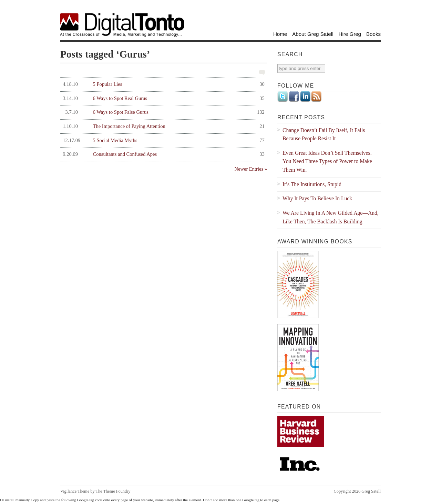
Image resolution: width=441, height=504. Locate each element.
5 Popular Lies (162, 84)
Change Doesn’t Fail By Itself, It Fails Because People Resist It (324, 134)
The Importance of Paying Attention (162, 126)
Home (280, 34)
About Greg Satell (313, 34)
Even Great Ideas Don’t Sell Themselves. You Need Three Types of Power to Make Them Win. (327, 161)
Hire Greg (350, 34)
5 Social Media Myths (162, 140)
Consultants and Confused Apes (162, 154)
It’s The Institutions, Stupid (312, 184)
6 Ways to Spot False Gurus (162, 112)
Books (373, 34)
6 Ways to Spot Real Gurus (162, 98)
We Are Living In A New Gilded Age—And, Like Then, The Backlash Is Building (331, 217)
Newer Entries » (251, 169)
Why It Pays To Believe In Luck (317, 198)
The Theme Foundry (113, 491)
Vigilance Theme (75, 491)
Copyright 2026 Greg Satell (357, 491)
